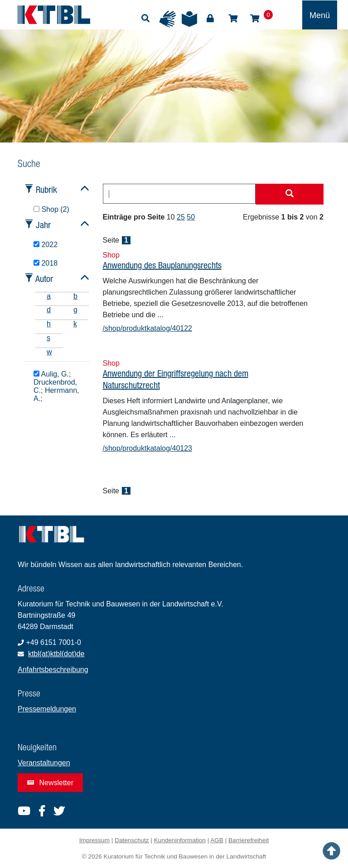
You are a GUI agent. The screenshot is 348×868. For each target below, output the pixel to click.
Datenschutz (132, 840)
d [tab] (49, 310)
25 (181, 217)
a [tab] (49, 296)
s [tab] (48, 338)
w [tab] (49, 352)
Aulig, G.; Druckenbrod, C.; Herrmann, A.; (56, 386)
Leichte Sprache (189, 19)
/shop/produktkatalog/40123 (147, 448)
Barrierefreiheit (249, 840)
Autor (44, 279)
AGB (217, 840)
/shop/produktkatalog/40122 (147, 328)
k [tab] (75, 324)
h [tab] (49, 324)
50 (191, 217)
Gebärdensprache (168, 19)
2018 (46, 263)
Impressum (94, 840)
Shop (233, 19)
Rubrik (46, 189)
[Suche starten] (290, 194)
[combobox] (179, 194)
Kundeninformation (180, 840)
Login (210, 19)
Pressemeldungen (47, 709)
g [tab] (75, 310)
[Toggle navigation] (320, 15)
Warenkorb (255, 19)
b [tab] (75, 296)
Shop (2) (51, 209)
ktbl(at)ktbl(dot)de (56, 654)
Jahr (43, 225)
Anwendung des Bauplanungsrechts (162, 265)
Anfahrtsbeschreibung (53, 670)
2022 (46, 245)
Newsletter (50, 783)
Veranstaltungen (44, 763)
